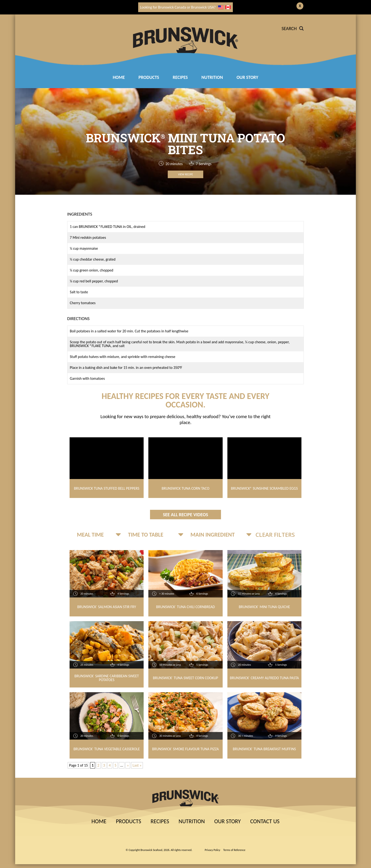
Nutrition (212, 77)
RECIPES (180, 77)
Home (119, 77)
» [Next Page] (128, 765)
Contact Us (265, 821)
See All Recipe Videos (186, 515)
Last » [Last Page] (137, 765)
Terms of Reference (234, 850)
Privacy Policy (212, 850)
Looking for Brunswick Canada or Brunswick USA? (186, 7)
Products (149, 77)
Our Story (247, 77)
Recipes (160, 821)
